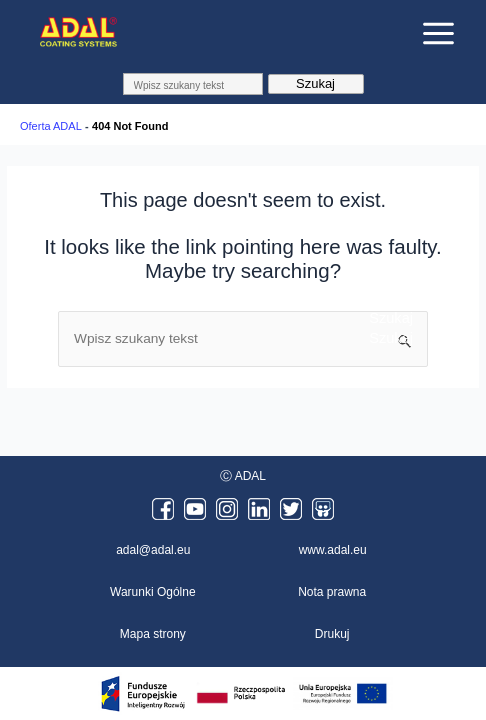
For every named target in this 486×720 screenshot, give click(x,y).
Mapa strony (153, 634)
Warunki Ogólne (153, 592)
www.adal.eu (333, 550)
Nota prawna (332, 592)
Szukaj (315, 83)
